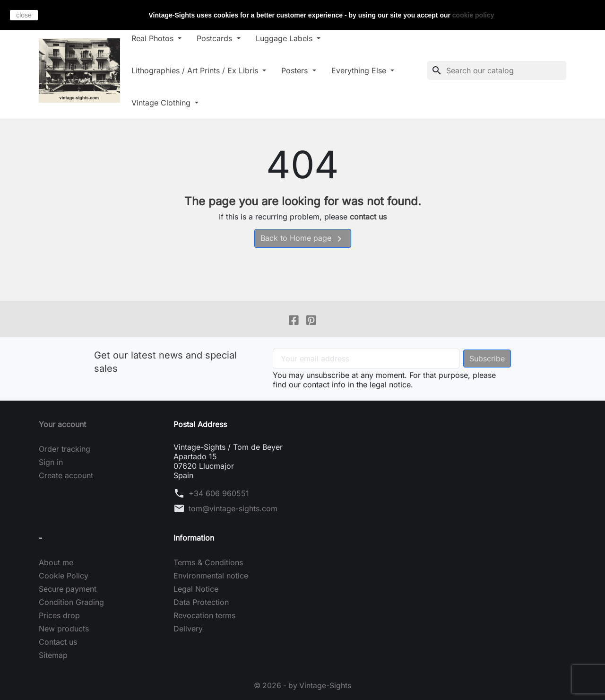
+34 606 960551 (219, 494)
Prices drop (59, 616)
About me (56, 563)
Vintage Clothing (169, 103)
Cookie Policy (64, 576)
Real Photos (161, 38)
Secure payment (68, 589)
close (24, 15)
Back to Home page (303, 239)
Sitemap (53, 656)
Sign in (51, 463)
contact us (368, 217)
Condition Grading (71, 603)
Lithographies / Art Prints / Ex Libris (203, 70)
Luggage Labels (292, 38)
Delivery (188, 629)
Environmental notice (211, 576)
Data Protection (201, 603)
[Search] (497, 70)
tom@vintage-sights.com (233, 509)
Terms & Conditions (208, 563)
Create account (66, 476)
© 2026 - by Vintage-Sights (303, 686)
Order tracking (65, 449)
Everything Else (367, 70)
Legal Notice (196, 589)
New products (64, 629)
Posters (303, 70)
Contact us (58, 642)
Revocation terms (204, 616)
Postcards (223, 38)
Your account (62, 425)
